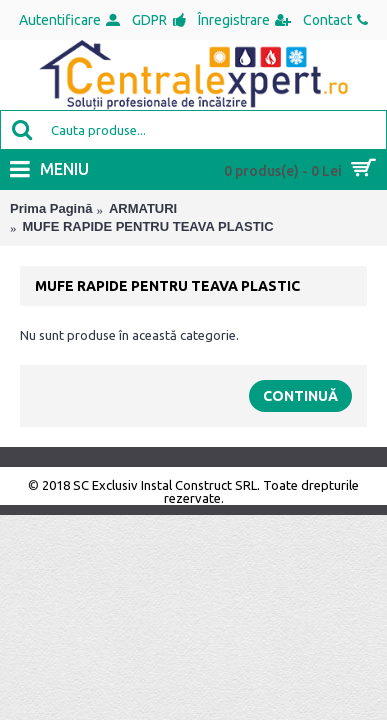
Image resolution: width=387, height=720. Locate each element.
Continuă (300, 396)
